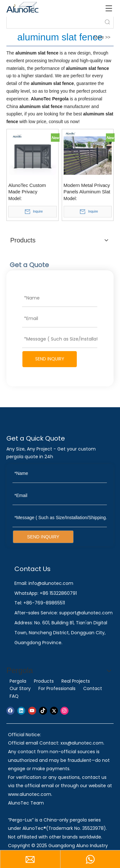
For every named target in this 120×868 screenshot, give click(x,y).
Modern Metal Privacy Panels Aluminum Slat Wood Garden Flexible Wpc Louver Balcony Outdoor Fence (88, 189)
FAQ (14, 696)
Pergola (18, 681)
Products (44, 681)
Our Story (20, 688)
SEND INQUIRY (50, 359)
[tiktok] (43, 711)
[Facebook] (10, 711)
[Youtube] (32, 711)
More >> (102, 37)
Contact (93, 688)
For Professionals (57, 688)
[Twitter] (54, 711)
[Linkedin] (21, 711)
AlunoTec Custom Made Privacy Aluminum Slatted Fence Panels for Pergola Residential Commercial (29, 189)
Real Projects (76, 681)
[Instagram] (64, 711)
